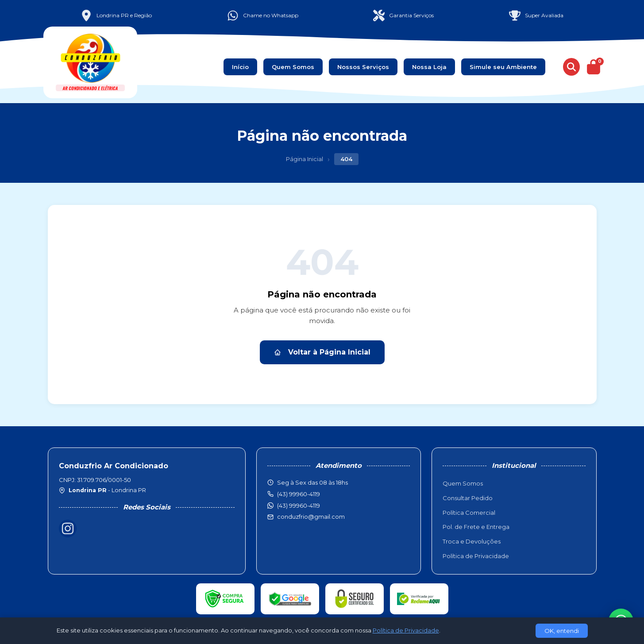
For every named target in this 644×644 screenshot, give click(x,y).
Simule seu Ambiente (503, 67)
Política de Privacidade (476, 556)
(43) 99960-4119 (299, 505)
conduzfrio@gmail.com (311, 517)
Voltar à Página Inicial (322, 352)
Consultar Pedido (468, 498)
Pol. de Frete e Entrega (476, 527)
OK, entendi (562, 631)
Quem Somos (293, 67)
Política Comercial (469, 513)
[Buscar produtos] (571, 67)
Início (240, 67)
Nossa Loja (429, 67)
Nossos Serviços (363, 67)
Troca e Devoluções (472, 541)
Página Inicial (305, 159)
